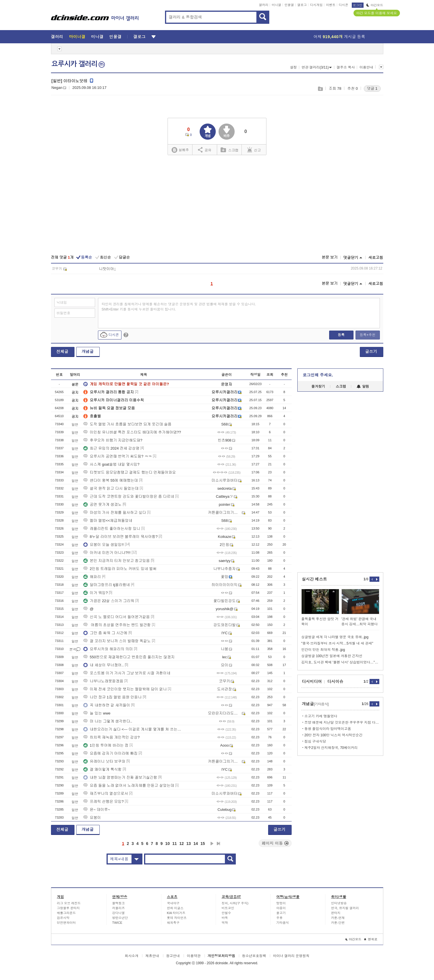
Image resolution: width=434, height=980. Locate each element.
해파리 (92, 577)
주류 (280, 918)
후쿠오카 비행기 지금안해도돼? (113, 440)
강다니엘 (119, 913)
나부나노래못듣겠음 (103, 681)
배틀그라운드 (66, 913)
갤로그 (302, 5)
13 (189, 844)
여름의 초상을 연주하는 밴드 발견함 (117, 625)
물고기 (281, 913)
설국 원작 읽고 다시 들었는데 (111, 488)
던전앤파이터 (66, 923)
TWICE (117, 923)
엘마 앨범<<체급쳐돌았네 (108, 521)
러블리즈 (119, 908)
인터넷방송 (339, 903)
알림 (363, 386)
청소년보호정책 (254, 956)
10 (168, 844)
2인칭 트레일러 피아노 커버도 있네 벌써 (120, 569)
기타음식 (283, 923)
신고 (254, 150)
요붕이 (92, 818)
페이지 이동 (275, 843)
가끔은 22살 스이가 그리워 (109, 601)
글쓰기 (371, 352)
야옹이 (281, 908)
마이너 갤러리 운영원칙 (291, 956)
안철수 (226, 913)
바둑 (225, 918)
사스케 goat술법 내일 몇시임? (111, 464)
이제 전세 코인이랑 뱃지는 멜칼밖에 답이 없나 (125, 689)
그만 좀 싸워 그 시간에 (105, 633)
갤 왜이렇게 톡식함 (102, 769)
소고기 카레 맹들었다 (321, 716)
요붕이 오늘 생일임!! (103, 545)
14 (196, 844)
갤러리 (264, 5)
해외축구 (173, 923)
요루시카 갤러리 (78, 64)
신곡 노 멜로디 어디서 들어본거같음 (116, 617)
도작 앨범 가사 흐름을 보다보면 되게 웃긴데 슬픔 (127, 424)
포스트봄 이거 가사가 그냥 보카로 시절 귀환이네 (127, 673)
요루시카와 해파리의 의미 (108, 649)
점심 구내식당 (315, 741)
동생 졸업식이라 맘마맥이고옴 (328, 729)
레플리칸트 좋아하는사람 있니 (112, 529)
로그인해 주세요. (318, 375)
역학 (225, 923)
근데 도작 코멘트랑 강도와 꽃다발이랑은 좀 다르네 (129, 496)
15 (203, 844)
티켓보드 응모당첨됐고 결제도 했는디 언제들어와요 (129, 472)
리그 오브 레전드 (69, 903)
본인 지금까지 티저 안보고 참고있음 (116, 561)
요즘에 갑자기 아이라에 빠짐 (110, 753)
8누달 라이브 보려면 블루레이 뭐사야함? (120, 537)
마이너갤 (77, 37)
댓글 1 (372, 88)
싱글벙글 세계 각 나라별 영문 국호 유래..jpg (335, 637)
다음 (212, 844)
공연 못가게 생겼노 (102, 504)
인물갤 (289, 5)
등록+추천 (367, 335)
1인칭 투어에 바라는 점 (106, 745)
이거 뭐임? (96, 593)
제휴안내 (152, 956)
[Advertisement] (217, 206)
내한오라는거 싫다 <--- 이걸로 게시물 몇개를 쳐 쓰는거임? (133, 729)
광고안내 (173, 956)
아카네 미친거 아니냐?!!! (107, 553)
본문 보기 (330, 257)
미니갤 (276, 5)
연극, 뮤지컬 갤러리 (345, 908)
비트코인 (228, 908)
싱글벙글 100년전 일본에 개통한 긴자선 (332, 656)
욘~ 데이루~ (97, 810)
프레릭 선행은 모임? (103, 802)
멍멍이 (281, 903)
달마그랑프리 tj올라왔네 (107, 585)
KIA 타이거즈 (176, 913)
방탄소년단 (120, 918)
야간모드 (375, 5)
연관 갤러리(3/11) (317, 67)
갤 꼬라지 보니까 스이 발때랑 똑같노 (117, 641)
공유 (205, 150)
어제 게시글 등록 (339, 37)
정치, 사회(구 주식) (235, 903)
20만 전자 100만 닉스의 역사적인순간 (334, 735)
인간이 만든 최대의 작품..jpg (323, 650)
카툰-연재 (338, 918)
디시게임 (316, 5)
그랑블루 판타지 (68, 908)
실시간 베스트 (315, 579)
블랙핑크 (119, 903)
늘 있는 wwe (97, 713)
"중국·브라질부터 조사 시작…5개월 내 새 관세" (337, 643)
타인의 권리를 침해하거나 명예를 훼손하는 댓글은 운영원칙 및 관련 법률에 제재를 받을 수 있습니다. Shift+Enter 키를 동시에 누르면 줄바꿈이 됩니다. (179, 307)
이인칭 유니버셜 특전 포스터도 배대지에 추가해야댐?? (132, 432)
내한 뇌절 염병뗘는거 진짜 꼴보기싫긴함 (120, 777)
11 (174, 844)
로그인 (358, 5)
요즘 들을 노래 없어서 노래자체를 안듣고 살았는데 (129, 785)
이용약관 (194, 956)
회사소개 (131, 956)
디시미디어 (312, 682)
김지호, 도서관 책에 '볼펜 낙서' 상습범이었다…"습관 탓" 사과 (340, 662)
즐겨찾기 (318, 386)
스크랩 (320, 89)
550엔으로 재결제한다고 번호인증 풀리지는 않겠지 (129, 657)
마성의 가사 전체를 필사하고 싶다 (115, 513)
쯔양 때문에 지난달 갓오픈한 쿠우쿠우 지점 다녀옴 (342, 723)
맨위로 (371, 939)
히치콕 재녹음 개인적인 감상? (111, 737)
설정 (293, 67)
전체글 (62, 352)
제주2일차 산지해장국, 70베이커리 (331, 748)
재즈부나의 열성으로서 (106, 793)
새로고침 (376, 258)
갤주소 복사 (346, 67)
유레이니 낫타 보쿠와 (104, 761)
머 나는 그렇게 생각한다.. (108, 721)
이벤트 (331, 5)
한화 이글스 (175, 908)
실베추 (180, 150)
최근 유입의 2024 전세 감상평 (111, 448)
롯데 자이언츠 (177, 918)
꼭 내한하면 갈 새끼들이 (107, 705)
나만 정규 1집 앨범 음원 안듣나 (112, 697)
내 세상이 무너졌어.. (103, 665)
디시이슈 (335, 682)
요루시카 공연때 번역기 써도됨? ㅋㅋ (118, 456)
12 (182, 844)
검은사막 (63, 918)
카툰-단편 (338, 923)
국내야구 (173, 903)
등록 (341, 335)
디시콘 (344, 5)
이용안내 (366, 67)
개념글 (88, 352)
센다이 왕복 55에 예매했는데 (111, 480)
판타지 (336, 913)
